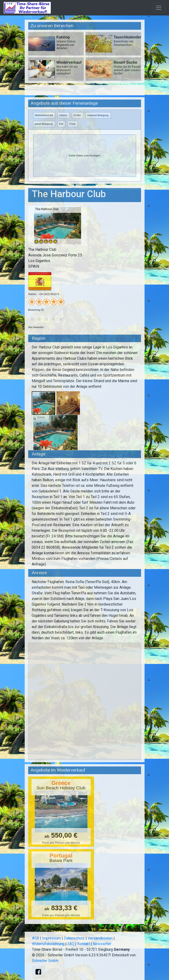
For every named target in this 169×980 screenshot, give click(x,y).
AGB (35, 938)
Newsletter (102, 944)
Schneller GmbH (45, 961)
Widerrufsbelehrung (48, 944)
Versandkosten (100, 938)
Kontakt (84, 944)
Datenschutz (74, 938)
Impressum (51, 938)
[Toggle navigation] (159, 8)
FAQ (71, 944)
